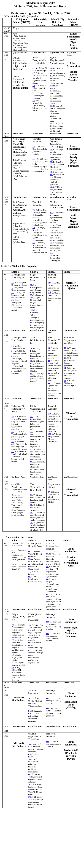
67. (30, 559)
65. (32, 505)
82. (51, 123)
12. (51, 76)
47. (51, 187)
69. (30, 576)
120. (48, 742)
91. (34, 68)
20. (49, 361)
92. (13, 625)
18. (32, 522)
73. (51, 149)
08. (51, 255)
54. (30, 711)
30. (51, 162)
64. (30, 774)
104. (30, 744)
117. (48, 708)
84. (32, 373)
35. (13, 282)
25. (13, 431)
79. (34, 228)
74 (34, 101)
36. (13, 640)
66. (30, 551)
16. (13, 655)
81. (65, 360)
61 (32, 495)
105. (30, 797)
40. (65, 348)
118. (50, 293)
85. (51, 225)
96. (13, 300)
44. (13, 452)
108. (50, 434)
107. (50, 283)
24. (49, 348)
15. (51, 213)
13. (30, 635)
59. (13, 667)
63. (30, 757)
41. (47, 579)
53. (65, 381)
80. (34, 159)
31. (51, 175)
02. (51, 68)
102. (30, 698)
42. (47, 594)
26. (13, 442)
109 (47, 622)
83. (13, 484)
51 (13, 351)
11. (30, 625)
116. (48, 698)
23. (32, 432)
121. (48, 634)
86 (13, 356)
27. (34, 73)
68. (30, 569)
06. (13, 346)
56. (47, 554)
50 (51, 106)
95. (49, 373)
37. (49, 492)
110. (50, 414)
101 (52, 88)
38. (32, 512)
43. (13, 550)
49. (30, 650)
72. (13, 292)
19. (32, 361)
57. (32, 295)
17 (13, 366)
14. (65, 368)
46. (51, 240)
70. (30, 784)
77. (34, 243)
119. (32, 310)
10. (13, 416)
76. (34, 146)
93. (32, 285)
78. (34, 210)
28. (47, 567)
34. (32, 417)
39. (34, 86)
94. (49, 383)
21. (32, 449)
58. (32, 348)
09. (32, 320)
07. (32, 462)
